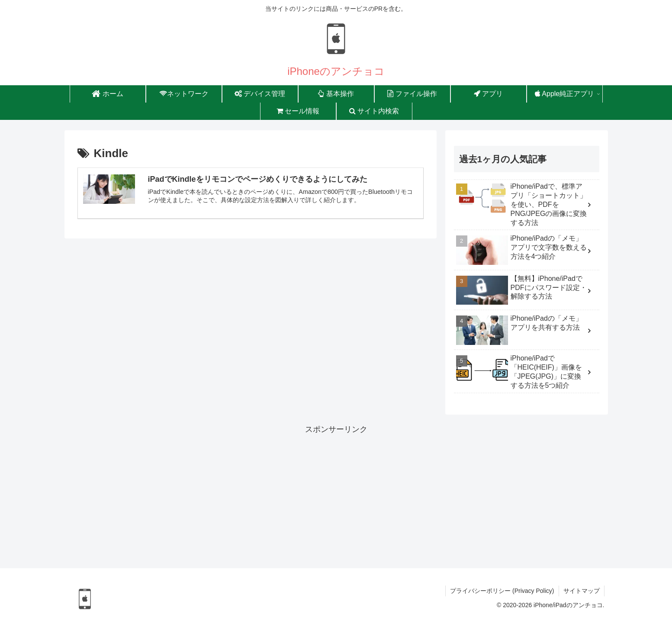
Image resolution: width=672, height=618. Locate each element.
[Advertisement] (336, 497)
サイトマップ (582, 591)
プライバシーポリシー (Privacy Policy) (502, 591)
